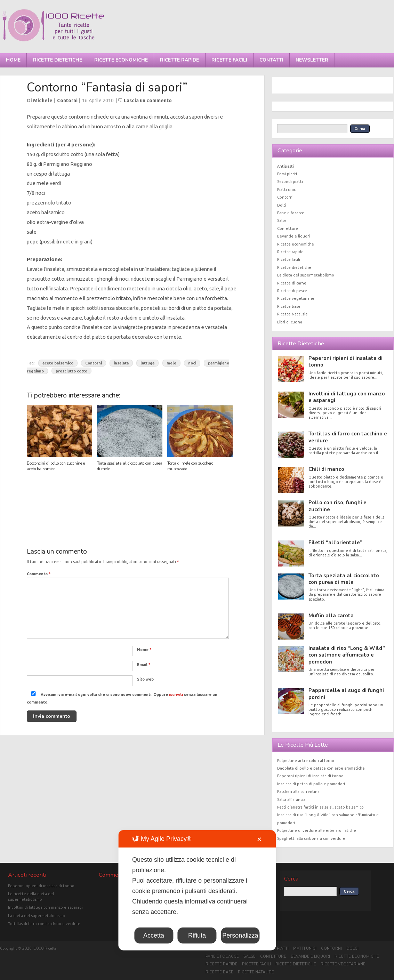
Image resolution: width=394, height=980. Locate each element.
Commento (39, 574)
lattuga (147, 363)
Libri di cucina (290, 322)
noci (192, 363)
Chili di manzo (326, 469)
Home (13, 60)
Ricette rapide (179, 60)
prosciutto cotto (71, 371)
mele (171, 363)
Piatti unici (287, 190)
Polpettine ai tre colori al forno (306, 761)
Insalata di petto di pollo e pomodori (311, 784)
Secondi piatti (290, 182)
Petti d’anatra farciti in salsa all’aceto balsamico (320, 807)
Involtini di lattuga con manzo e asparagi (347, 397)
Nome (144, 650)
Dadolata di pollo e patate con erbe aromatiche (321, 768)
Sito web (145, 679)
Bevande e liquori (294, 236)
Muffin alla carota (331, 616)
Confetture (288, 228)
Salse (282, 220)
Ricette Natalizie (292, 314)
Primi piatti (287, 174)
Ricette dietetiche (58, 60)
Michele (43, 101)
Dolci (282, 205)
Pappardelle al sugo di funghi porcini (346, 694)
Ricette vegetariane (296, 298)
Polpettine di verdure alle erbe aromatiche (317, 830)
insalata (121, 363)
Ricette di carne (292, 283)
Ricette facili (229, 60)
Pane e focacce (291, 213)
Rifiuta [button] (197, 935)
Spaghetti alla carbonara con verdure (311, 838)
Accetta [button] (154, 935)
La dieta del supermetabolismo (306, 275)
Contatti (271, 60)
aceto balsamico (58, 363)
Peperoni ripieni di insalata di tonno (345, 362)
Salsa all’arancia (291, 800)
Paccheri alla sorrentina (298, 792)
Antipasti (286, 166)
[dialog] (197, 890)
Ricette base (289, 306)
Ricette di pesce (292, 291)
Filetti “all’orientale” (335, 543)
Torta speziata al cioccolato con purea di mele (344, 579)
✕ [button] (259, 840)
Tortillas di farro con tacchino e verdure (348, 437)
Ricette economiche (121, 60)
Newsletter (312, 60)
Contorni (67, 101)
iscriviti (176, 694)
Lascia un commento (148, 101)
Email (144, 665)
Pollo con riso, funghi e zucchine (337, 506)
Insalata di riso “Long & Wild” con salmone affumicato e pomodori (347, 655)
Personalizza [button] (240, 935)
